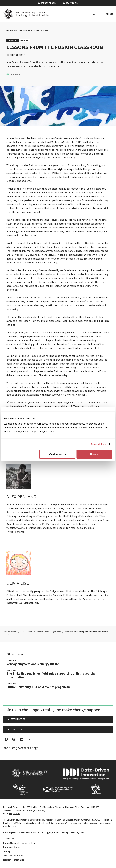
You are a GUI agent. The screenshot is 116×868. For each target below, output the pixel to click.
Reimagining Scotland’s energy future (33, 664)
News (16, 30)
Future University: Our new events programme (39, 687)
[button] (94, 14)
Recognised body (75, 823)
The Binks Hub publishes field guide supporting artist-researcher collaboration (52, 675)
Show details (99, 444)
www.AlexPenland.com (29, 528)
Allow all (94, 454)
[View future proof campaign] (58, 634)
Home (9, 30)
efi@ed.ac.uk (15, 813)
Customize (57, 454)
